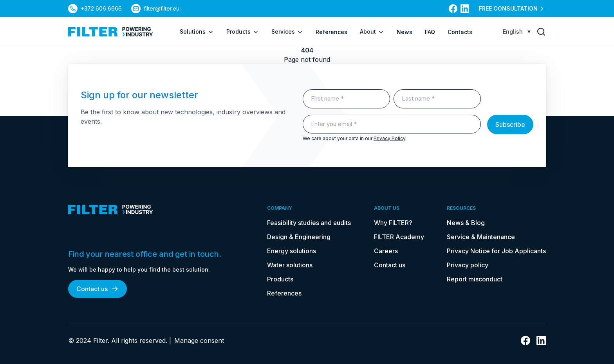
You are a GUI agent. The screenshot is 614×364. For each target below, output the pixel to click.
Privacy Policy (389, 138)
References (331, 32)
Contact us (98, 289)
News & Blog (466, 223)
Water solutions (290, 265)
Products (243, 32)
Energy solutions (292, 251)
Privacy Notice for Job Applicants (496, 251)
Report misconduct (475, 279)
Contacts (460, 32)
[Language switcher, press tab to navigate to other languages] (517, 32)
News (405, 32)
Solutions (197, 32)
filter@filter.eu (162, 8)
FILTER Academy (399, 237)
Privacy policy (468, 265)
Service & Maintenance (481, 237)
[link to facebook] (453, 9)
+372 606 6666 (101, 8)
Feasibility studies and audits (309, 223)
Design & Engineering (299, 237)
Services (287, 32)
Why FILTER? (393, 223)
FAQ (430, 32)
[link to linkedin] (465, 9)
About (372, 32)
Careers (386, 251)
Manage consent (199, 341)
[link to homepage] (111, 32)
